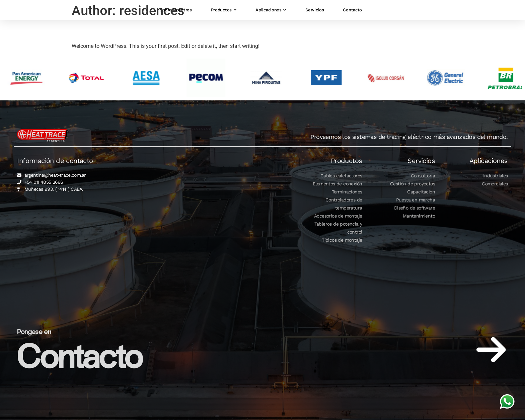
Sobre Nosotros (176, 13)
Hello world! (100, 30)
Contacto (352, 13)
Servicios (315, 13)
